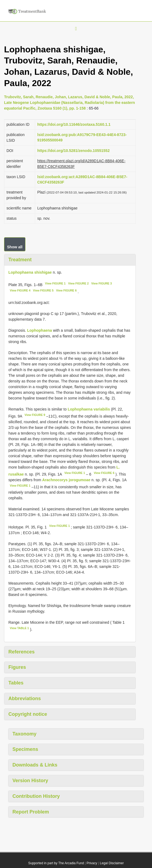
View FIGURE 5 (43, 290)
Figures (17, 667)
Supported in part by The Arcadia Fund (56, 863)
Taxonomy (24, 734)
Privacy (92, 863)
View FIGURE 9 (35, 415)
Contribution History (36, 796)
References (22, 652)
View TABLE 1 (19, 628)
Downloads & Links (35, 765)
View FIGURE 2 (78, 283)
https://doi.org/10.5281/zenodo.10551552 (74, 151)
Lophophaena (39, 330)
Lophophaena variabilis (89, 409)
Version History (30, 781)
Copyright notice (28, 714)
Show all (15, 247)
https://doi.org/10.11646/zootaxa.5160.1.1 (74, 124)
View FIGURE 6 (66, 290)
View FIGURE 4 (20, 290)
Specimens (25, 749)
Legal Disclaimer (112, 863)
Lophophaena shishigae (30, 272)
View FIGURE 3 (101, 283)
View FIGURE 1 (55, 283)
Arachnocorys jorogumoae (66, 480)
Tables (16, 683)
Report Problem (31, 812)
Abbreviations (25, 699)
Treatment (20, 260)
